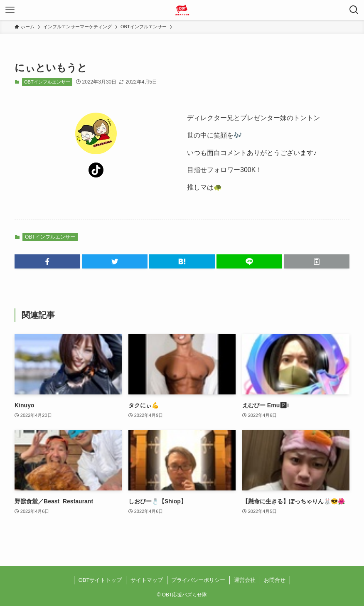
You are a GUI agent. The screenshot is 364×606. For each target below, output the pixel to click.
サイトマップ (147, 580)
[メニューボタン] (10, 10)
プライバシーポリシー (198, 580)
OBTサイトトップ (100, 580)
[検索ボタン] (354, 10)
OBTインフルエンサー (47, 82)
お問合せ (275, 580)
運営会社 (245, 580)
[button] (47, 261)
